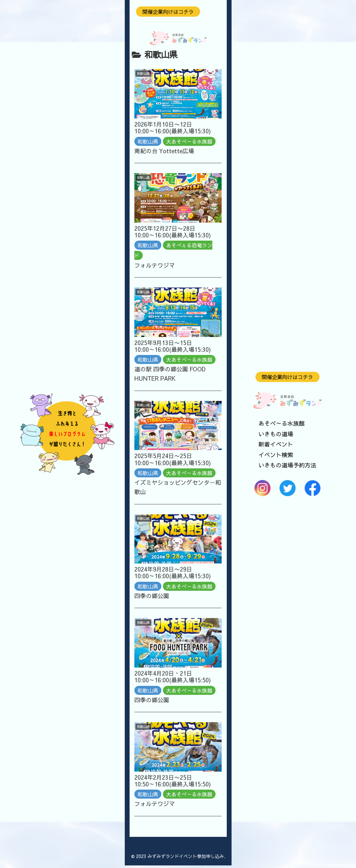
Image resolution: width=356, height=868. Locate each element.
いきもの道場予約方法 (287, 465)
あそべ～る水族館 (282, 424)
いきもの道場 (276, 434)
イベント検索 (276, 455)
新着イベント (276, 444)
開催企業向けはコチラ (287, 377)
